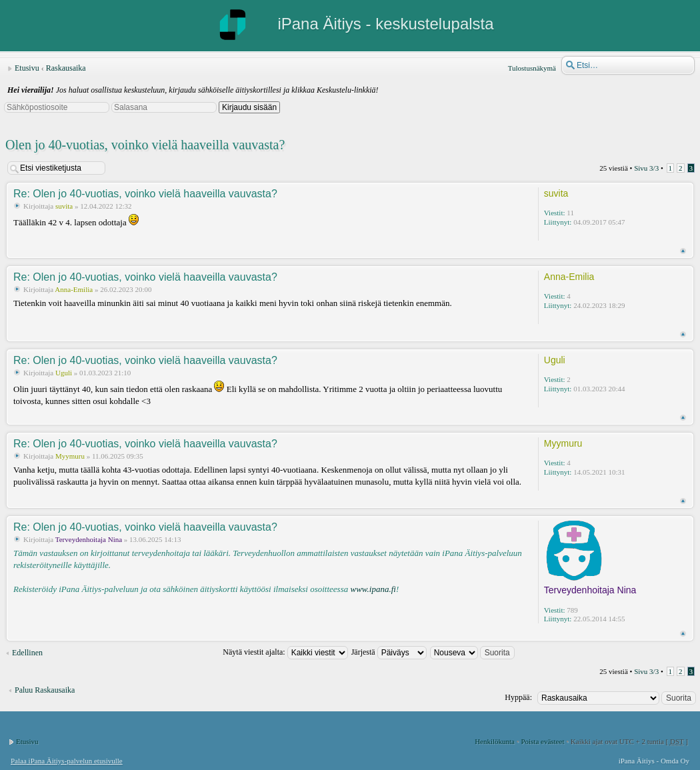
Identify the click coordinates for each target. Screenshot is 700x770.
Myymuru (70, 456)
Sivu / (646, 168)
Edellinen (27, 653)
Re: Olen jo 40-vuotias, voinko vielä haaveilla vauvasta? (145, 194)
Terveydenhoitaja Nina (89, 539)
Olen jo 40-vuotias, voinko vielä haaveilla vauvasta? (145, 145)
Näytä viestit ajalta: (285, 652)
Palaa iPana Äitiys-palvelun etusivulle (67, 761)
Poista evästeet (542, 741)
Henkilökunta (495, 741)
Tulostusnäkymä (532, 68)
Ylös (683, 251)
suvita (64, 206)
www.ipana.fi (373, 589)
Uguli (64, 373)
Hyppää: (518, 697)
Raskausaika (66, 68)
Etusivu (27, 68)
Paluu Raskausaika (45, 690)
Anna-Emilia (74, 289)
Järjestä (389, 652)
